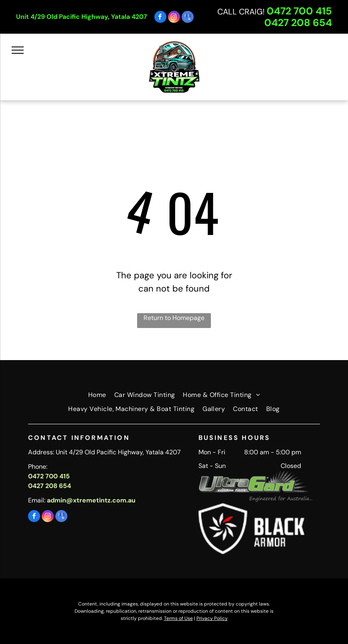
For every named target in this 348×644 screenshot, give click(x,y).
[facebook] (160, 18)
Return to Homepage (174, 318)
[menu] (18, 50)
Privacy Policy (212, 618)
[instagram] (174, 18)
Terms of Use (178, 618)
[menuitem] (97, 395)
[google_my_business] (188, 18)
